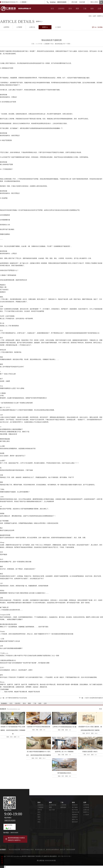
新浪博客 (10, 825)
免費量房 (75, 817)
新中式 (40, 810)
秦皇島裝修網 (71, 850)
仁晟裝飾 (47, 44)
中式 (39, 819)
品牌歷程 (6, 27)
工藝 (85, 9)
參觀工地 (75, 819)
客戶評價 (75, 810)
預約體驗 (100, 27)
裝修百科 (75, 805)
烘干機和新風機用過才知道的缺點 (16, 698)
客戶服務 (75, 807)
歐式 (39, 815)
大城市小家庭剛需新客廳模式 (94, 698)
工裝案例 (40, 807)
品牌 (99, 9)
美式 (39, 822)
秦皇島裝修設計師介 (28, 850)
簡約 (39, 817)
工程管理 (63, 805)
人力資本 (58, 27)
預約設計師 (75, 812)
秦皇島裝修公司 (13, 2)
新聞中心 (100, 16)
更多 (101, 709)
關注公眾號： (97, 2)
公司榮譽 (19, 27)
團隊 (77, 9)
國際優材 (63, 807)
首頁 (52, 9)
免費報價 (75, 815)
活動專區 (61, 9)
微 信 (10, 828)
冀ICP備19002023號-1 (65, 856)
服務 (92, 9)
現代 (39, 812)
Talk (95, 27)
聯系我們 (75, 822)
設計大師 (52, 810)
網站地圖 (74, 2)
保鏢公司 (63, 850)
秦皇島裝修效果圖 (15, 850)
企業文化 (32, 27)
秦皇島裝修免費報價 (52, 850)
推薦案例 (40, 805)
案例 (70, 9)
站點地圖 (82, 2)
